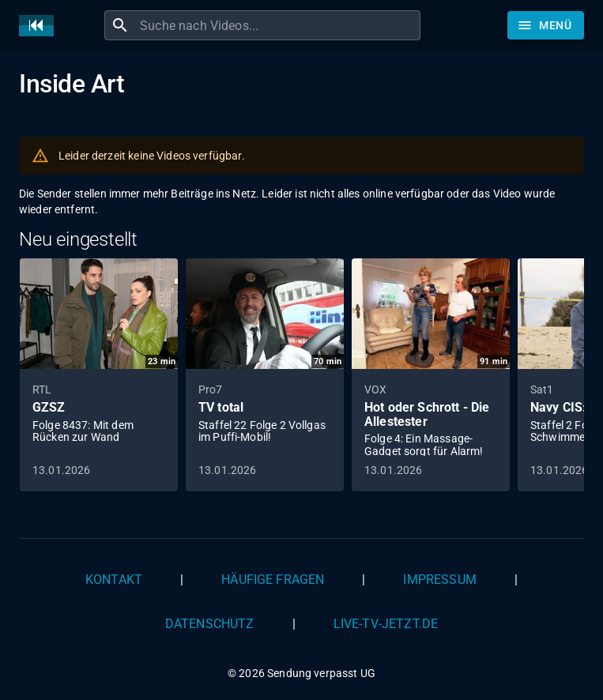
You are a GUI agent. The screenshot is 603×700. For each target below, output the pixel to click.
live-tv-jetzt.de (386, 624)
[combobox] (278, 25)
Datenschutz (210, 624)
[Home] (40, 26)
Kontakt (114, 580)
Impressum (439, 580)
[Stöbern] (546, 25)
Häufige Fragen (273, 580)
